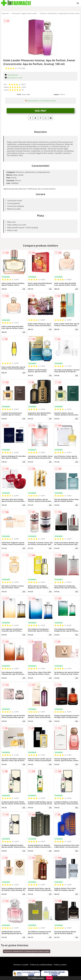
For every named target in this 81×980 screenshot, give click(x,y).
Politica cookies (60, 965)
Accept (49, 978)
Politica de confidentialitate (41, 965)
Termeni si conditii (21, 965)
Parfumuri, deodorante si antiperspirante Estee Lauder (60, 13)
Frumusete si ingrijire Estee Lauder (24, 13)
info (24, 289)
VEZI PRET (40, 111)
